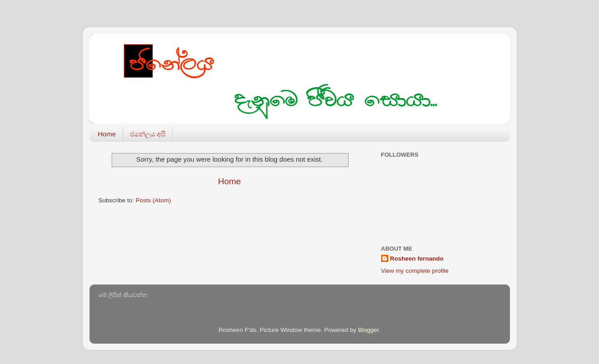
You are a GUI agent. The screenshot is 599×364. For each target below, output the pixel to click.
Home (107, 134)
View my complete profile (415, 271)
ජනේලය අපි (148, 134)
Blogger (368, 330)
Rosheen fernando (417, 259)
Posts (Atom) (153, 200)
